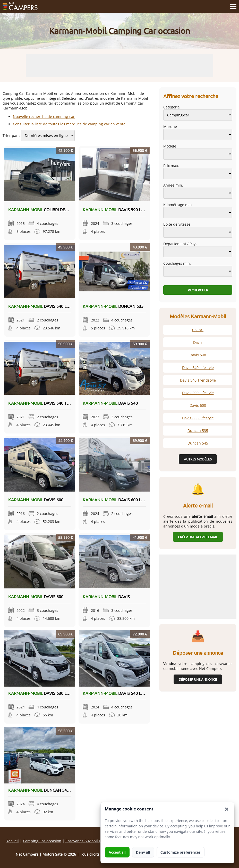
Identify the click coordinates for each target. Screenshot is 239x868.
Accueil (13, 841)
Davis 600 (36, 500)
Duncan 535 (113, 306)
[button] (227, 809)
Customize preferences (181, 852)
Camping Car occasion (42, 841)
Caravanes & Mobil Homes (88, 841)
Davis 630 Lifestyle (49, 693)
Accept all (117, 852)
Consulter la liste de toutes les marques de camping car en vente (69, 124)
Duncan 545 (46, 790)
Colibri (45, 209)
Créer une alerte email (198, 537)
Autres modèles (198, 459)
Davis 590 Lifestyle (120, 209)
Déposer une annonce (198, 679)
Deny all (143, 852)
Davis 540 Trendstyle (66, 403)
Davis (106, 596)
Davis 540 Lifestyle (46, 306)
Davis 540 (110, 403)
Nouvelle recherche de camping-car (44, 117)
